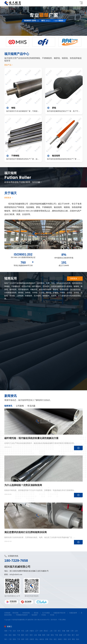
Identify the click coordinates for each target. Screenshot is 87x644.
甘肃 (48, 635)
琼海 (14, 639)
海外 (77, 635)
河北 (23, 631)
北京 (14, 631)
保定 (55, 639)
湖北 (10, 635)
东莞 (27, 639)
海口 (6, 639)
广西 (18, 635)
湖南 (14, 635)
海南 (6, 631)
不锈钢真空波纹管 (22, 615)
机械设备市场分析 (59, 613)
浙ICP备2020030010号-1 (42, 620)
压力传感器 (46, 613)
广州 (18, 639)
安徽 (64, 631)
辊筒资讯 (8, 406)
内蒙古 (32, 631)
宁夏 (56, 635)
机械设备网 (73, 613)
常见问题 (31, 406)
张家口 (60, 639)
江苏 (55, 631)
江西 (72, 631)
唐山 (37, 639)
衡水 (78, 639)
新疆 (61, 635)
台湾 (65, 635)
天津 (18, 631)
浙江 (59, 631)
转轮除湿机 (26, 613)
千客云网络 (62, 620)
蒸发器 (36, 613)
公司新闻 (20, 406)
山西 (27, 631)
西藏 (40, 635)
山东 (76, 631)
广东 (10, 631)
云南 (35, 635)
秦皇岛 (42, 639)
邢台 (51, 639)
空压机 (44, 615)
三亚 (10, 639)
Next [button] (83, 20)
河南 (6, 635)
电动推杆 (35, 615)
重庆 (23, 635)
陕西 (44, 635)
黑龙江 (46, 631)
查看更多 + (75, 279)
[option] (43, 21)
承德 (65, 639)
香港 (69, 635)
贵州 (31, 635)
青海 (52, 635)
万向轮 (52, 615)
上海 (51, 631)
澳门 (73, 635)
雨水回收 (15, 613)
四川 (27, 635)
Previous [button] (4, 20)
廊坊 (73, 639)
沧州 (69, 639)
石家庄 (32, 639)
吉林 (41, 631)
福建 (68, 631)
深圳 (23, 639)
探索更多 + (9, 198)
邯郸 (47, 639)
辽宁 (37, 631)
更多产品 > (8, 65)
